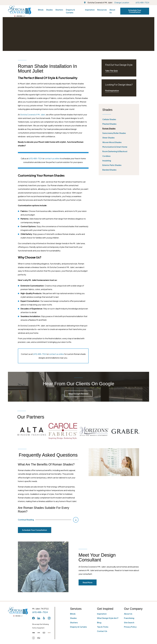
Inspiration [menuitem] (90, 10)
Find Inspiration (112, 91)
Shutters (74, 623)
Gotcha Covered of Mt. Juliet (33, 115)
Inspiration (102, 614)
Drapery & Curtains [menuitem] (70, 11)
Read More (91, 582)
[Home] (20, 11)
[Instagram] (49, 618)
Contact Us (102, 631)
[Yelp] (44, 618)
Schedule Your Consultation (135, 11)
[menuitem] (119, 119)
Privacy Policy (130, 627)
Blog (99, 623)
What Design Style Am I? (108, 618)
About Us (128, 614)
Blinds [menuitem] (41, 10)
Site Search (129, 623)
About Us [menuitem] (112, 11)
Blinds (73, 614)
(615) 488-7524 (142, 3)
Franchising (129, 618)
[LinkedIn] (39, 618)
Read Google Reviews (78, 394)
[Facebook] (33, 618)
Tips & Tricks (103, 627)
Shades (73, 618)
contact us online (52, 158)
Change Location (122, 3)
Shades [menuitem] (49, 10)
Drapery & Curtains (78, 627)
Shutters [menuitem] (59, 10)
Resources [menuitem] (102, 10)
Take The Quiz (111, 71)
